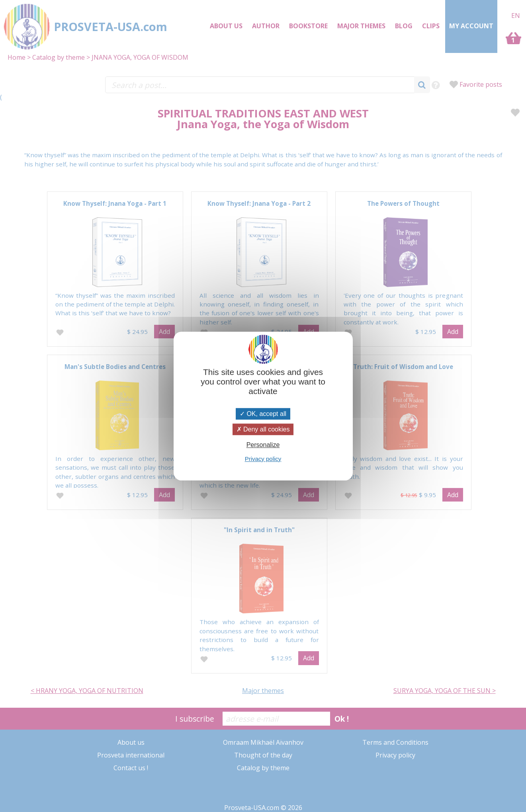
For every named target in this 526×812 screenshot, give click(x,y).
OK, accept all (263, 414)
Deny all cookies (263, 429)
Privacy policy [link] (263, 459)
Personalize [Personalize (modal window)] (263, 445)
